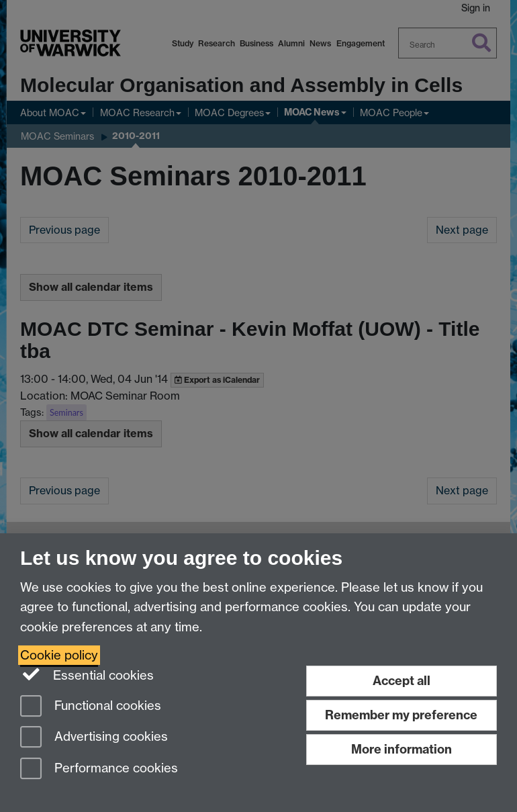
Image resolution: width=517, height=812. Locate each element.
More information (402, 749)
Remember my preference (401, 715)
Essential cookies (87, 674)
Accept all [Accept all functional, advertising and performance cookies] (402, 681)
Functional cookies (91, 707)
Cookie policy (59, 655)
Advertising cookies (94, 738)
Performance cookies (99, 769)
